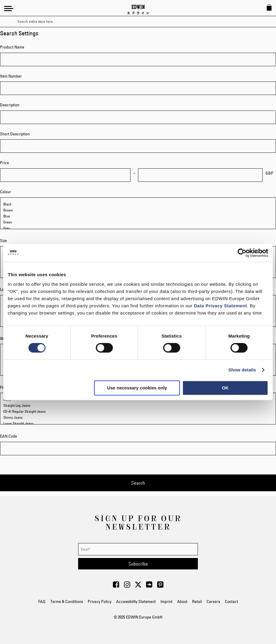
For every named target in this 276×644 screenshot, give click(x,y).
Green (138, 222)
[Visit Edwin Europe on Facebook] (116, 586)
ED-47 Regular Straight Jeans (138, 412)
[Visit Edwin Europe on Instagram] (127, 586)
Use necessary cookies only (137, 388)
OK (225, 388)
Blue (138, 216)
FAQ (42, 601)
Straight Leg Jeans (138, 406)
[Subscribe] (138, 564)
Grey (138, 228)
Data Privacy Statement (221, 306)
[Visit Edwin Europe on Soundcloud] (149, 586)
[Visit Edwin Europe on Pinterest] (160, 586)
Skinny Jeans (138, 418)
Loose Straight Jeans (138, 424)
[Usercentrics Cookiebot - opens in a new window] (242, 253)
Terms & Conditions (67, 601)
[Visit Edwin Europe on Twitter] (138, 586)
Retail (197, 601)
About (182, 601)
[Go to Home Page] (138, 10)
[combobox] (143, 22)
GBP (269, 173)
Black (138, 204)
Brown (138, 210)
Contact (231, 601)
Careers (213, 601)
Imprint (166, 601)
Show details (242, 370)
